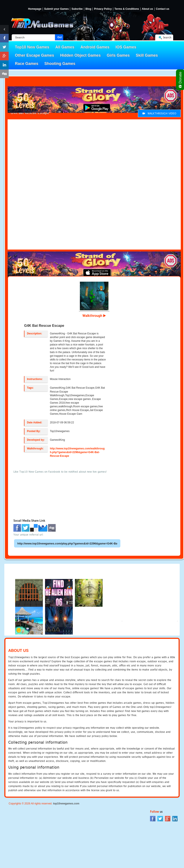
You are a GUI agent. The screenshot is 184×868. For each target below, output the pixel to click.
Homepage (35, 9)
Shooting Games (60, 64)
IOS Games (126, 47)
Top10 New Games (32, 47)
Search (167, 37)
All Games (65, 47)
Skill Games (147, 55)
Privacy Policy (103, 9)
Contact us (163, 9)
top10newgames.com (66, 804)
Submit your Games (56, 9)
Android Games (95, 47)
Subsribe (77, 9)
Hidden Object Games (80, 55)
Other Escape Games (35, 55)
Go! (60, 37)
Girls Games (118, 55)
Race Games (27, 64)
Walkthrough (94, 316)
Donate (180, 80)
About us (147, 9)
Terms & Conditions (127, 9)
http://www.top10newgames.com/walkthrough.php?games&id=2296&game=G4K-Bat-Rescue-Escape (77, 452)
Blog (88, 9)
